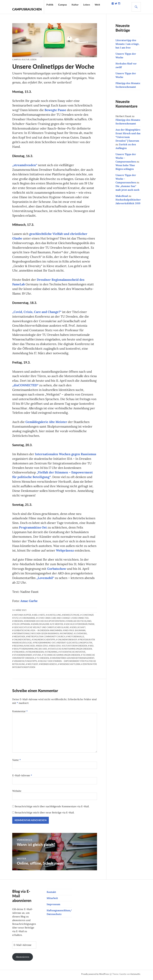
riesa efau (43, 647)
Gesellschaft (78, 629)
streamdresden (35, 654)
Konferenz (67, 635)
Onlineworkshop (67, 641)
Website (17, 793)
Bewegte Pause (55, 110)
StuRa (38, 657)
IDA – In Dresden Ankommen (47, 632)
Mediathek (20, 638)
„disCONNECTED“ (25, 386)
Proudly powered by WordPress (95, 976)
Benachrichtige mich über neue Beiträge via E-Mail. (45, 814)
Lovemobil (81, 635)
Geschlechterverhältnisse (80, 626)
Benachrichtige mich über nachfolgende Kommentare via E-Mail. (52, 808)
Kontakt (51, 894)
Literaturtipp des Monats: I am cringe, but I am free (127, 44)
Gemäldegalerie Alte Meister (46, 423)
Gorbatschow (57, 570)
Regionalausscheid (24, 647)
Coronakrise (28, 620)
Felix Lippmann (22, 626)
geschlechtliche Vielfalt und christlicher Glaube (41, 629)
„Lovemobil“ (45, 580)
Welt (97, 5)
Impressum (53, 906)
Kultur (75, 5)
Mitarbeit (52, 900)
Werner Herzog (49, 666)
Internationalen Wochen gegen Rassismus (66, 455)
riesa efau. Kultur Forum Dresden (69, 647)
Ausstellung (54, 617)
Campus (63, 5)
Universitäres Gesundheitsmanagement (73, 660)
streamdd (19, 654)
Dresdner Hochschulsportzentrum (45, 623)
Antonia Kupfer (22, 617)
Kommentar (20, 713)
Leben (87, 5)
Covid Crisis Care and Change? (54, 620)
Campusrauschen (27, 9)
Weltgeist (33, 666)
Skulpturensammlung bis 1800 (30, 650)
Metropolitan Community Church (46, 638)
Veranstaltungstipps (25, 663)
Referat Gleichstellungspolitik (75, 644)
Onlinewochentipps (44, 641)
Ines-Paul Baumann (75, 632)
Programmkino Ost (33, 529)
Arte (42, 617)
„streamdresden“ (25, 165)
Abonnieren (22, 959)
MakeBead (122, 196)
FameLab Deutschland (79, 623)
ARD (35, 617)
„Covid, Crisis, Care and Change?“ (37, 313)
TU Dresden (43, 660)
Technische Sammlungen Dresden (62, 657)
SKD (91, 647)
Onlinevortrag (22, 641)
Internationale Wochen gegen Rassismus (36, 635)
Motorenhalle (76, 638)
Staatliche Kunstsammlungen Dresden (71, 650)
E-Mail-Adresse (22, 777)
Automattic (135, 976)
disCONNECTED (81, 620)
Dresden (18, 623)
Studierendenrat (23, 657)
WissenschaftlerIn (70, 666)
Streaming (52, 654)
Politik (50, 5)
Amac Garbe (29, 603)
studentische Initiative (73, 654)
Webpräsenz (65, 552)
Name (17, 762)
